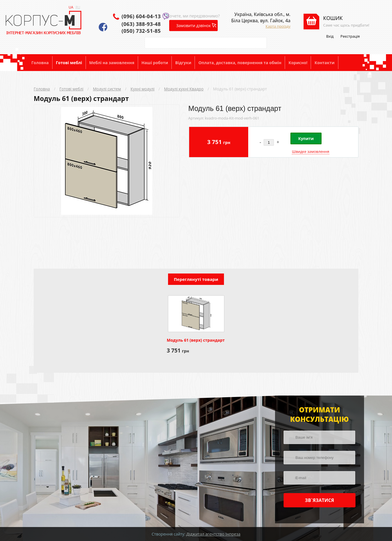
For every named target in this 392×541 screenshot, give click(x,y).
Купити (306, 138)
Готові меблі (69, 63)
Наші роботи (155, 63)
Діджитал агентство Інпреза (213, 534)
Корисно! (298, 63)
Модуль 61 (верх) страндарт (240, 89)
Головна (40, 63)
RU (78, 7)
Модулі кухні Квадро (184, 89)
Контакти (324, 63)
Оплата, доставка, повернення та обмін (240, 63)
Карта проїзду (278, 26)
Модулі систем (107, 89)
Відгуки (183, 63)
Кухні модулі (142, 89)
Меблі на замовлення (112, 63)
